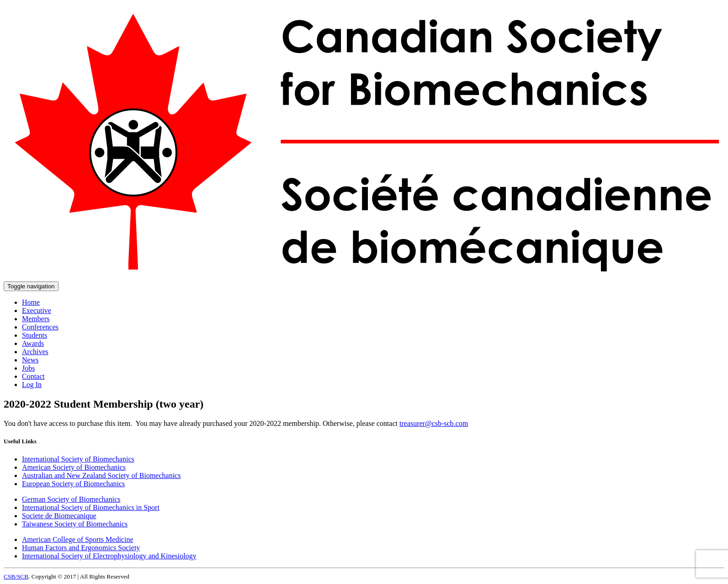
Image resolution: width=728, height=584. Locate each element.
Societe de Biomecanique (59, 516)
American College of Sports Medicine (78, 539)
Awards (33, 343)
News (30, 360)
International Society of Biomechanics (78, 459)
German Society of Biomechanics (71, 499)
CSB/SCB (16, 576)
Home (31, 302)
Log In (32, 385)
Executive (37, 311)
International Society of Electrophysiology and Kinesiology (109, 556)
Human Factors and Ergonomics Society (81, 548)
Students (35, 335)
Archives (35, 352)
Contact (33, 376)
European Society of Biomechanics (73, 484)
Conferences (40, 327)
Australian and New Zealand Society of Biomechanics (101, 475)
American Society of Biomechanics (74, 467)
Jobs (28, 368)
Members (36, 319)
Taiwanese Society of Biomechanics (75, 524)
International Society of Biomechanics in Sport (91, 507)
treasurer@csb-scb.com (434, 423)
